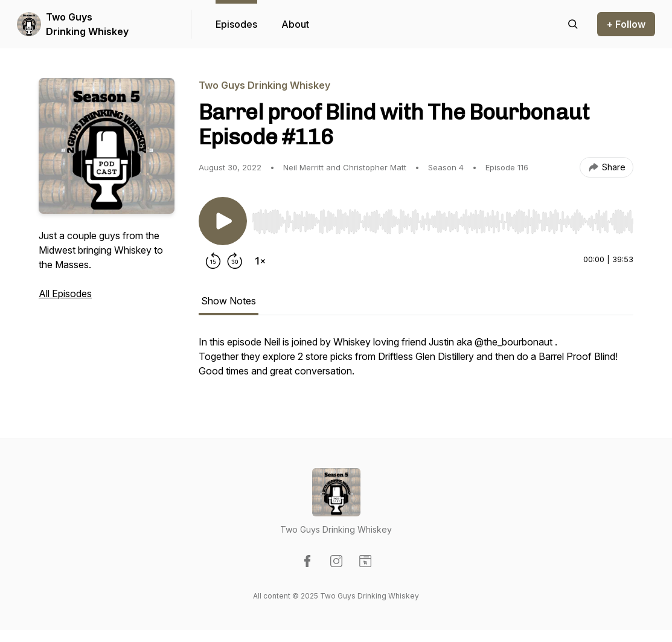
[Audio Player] (443, 218)
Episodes (236, 24)
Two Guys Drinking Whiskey (87, 24)
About (295, 24)
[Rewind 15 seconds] (213, 261)
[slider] (443, 222)
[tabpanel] (416, 362)
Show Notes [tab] (229, 301)
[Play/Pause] (223, 221)
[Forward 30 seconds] (235, 261)
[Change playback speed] (260, 261)
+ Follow (626, 24)
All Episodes (65, 294)
